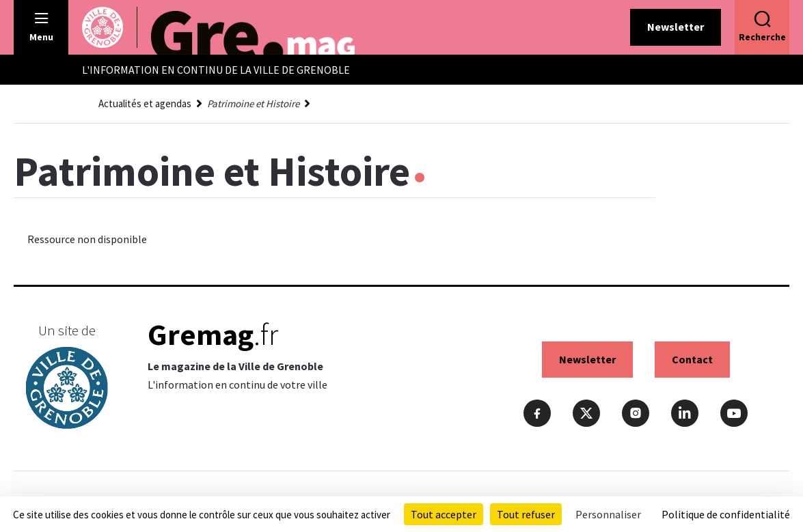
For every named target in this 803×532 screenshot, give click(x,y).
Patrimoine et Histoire (253, 103)
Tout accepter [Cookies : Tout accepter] (444, 514)
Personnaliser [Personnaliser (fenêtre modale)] (608, 514)
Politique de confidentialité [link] (726, 514)
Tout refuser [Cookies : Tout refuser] (526, 514)
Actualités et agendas (145, 103)
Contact (692, 359)
